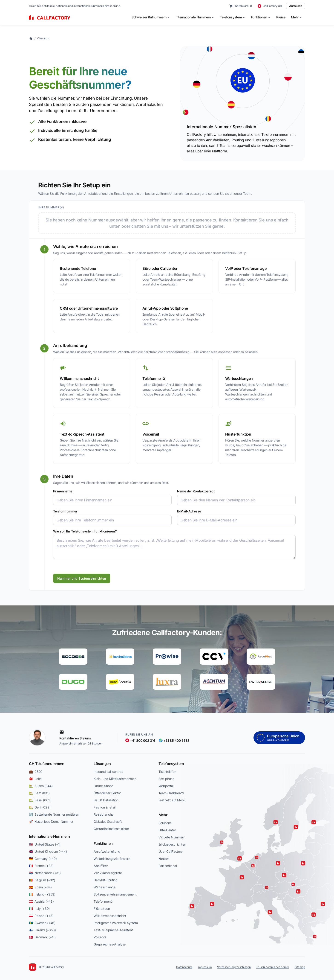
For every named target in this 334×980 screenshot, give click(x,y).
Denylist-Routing (106, 880)
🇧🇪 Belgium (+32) (42, 880)
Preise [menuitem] (281, 17)
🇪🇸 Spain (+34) (40, 887)
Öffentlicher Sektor (107, 793)
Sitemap (300, 967)
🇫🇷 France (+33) (41, 866)
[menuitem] (151, 17)
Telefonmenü (103, 901)
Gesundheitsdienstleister (111, 829)
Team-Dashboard (171, 793)
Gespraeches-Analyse (110, 944)
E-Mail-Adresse (189, 511)
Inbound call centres (108, 772)
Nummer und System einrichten (82, 578)
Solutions (165, 823)
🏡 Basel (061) (40, 800)
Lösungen (102, 764)
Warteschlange (104, 887)
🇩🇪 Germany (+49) (43, 859)
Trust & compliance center (273, 967)
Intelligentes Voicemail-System (116, 923)
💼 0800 (36, 772)
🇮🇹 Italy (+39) (39, 909)
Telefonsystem (171, 764)
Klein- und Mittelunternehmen (115, 779)
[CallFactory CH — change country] (270, 6)
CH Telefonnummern (47, 764)
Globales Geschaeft (108, 822)
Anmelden (296, 6)
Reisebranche (104, 814)
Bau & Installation (106, 800)
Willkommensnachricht (110, 916)
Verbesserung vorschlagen (234, 967)
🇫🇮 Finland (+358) (42, 930)
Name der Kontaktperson (196, 491)
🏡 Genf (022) (40, 807)
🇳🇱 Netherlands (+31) (45, 873)
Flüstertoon (102, 909)
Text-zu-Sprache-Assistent (113, 930)
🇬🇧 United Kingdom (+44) (48, 851)
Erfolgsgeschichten (172, 844)
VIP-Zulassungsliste (108, 873)
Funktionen (103, 843)
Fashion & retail (105, 807)
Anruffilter (101, 866)
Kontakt (164, 859)
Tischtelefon (167, 772)
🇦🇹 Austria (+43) (41, 901)
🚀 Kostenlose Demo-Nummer (51, 822)
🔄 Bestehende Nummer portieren (54, 814)
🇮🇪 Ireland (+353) (42, 894)
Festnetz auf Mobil (172, 800)
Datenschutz (184, 967)
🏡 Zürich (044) (41, 786)
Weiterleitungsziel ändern (112, 859)
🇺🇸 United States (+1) (45, 844)
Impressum (205, 967)
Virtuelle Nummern (172, 837)
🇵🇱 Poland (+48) (41, 916)
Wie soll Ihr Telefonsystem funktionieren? (85, 531)
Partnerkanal (168, 866)
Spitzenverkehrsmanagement (115, 894)
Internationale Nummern (49, 836)
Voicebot (100, 937)
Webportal (166, 786)
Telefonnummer (65, 511)
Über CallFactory (171, 851)
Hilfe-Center (167, 830)
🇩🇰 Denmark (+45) (43, 937)
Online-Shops (103, 786)
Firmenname (63, 491)
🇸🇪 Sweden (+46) (42, 923)
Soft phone (166, 779)
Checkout (43, 38)
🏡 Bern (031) (39, 793)
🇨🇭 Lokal (36, 779)
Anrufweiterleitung (107, 851)
